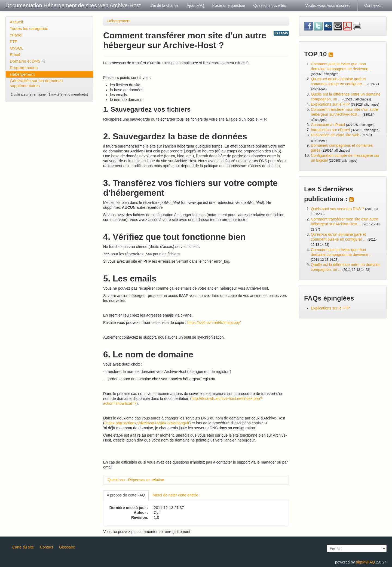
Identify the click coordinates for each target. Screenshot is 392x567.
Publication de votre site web (335, 135)
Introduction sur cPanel (330, 130)
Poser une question (229, 5)
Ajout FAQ (195, 5)
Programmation (24, 68)
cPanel (16, 35)
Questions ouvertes (270, 5)
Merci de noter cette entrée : (177, 495)
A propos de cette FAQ (126, 495)
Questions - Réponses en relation (136, 480)
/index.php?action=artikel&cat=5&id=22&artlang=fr (147, 423)
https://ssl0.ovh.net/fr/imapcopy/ (214, 323)
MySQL (17, 48)
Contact (46, 547)
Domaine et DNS (27, 61)
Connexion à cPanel (328, 125)
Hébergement (22, 74)
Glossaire (67, 547)
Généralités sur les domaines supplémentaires (36, 83)
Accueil (16, 22)
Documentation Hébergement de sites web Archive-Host (73, 5)
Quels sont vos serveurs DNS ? (337, 209)
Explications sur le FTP (330, 104)
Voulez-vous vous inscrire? (328, 5)
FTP (14, 42)
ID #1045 (281, 33)
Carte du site (23, 547)
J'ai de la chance (164, 5)
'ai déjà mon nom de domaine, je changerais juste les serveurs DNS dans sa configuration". (180, 428)
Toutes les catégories (29, 28)
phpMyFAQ (365, 562)
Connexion (373, 5)
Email (15, 55)
